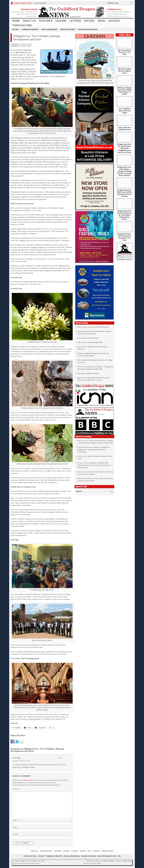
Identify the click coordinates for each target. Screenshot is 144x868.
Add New (97, 861)
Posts (92, 861)
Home (16, 21)
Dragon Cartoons (68, 29)
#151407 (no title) (30, 856)
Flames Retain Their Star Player (88, 338)
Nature (89, 21)
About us (29, 21)
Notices (114, 21)
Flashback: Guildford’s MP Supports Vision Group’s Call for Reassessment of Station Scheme (94, 465)
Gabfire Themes (128, 861)
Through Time (22, 25)
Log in (88, 861)
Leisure (61, 21)
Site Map (15, 29)
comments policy (28, 780)
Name (15, 820)
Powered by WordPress (108, 861)
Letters (75, 21)
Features (46, 21)
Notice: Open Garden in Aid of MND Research (93, 327)
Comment (16, 789)
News (101, 21)
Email (15, 827)
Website (15, 834)
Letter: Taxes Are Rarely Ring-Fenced (90, 342)
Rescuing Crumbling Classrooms (88, 373)
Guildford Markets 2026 (88, 29)
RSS (119, 856)
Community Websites (30, 29)
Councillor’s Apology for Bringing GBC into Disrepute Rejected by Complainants (93, 449)
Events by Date (46, 851)
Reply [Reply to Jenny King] (61, 758)
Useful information (49, 29)
